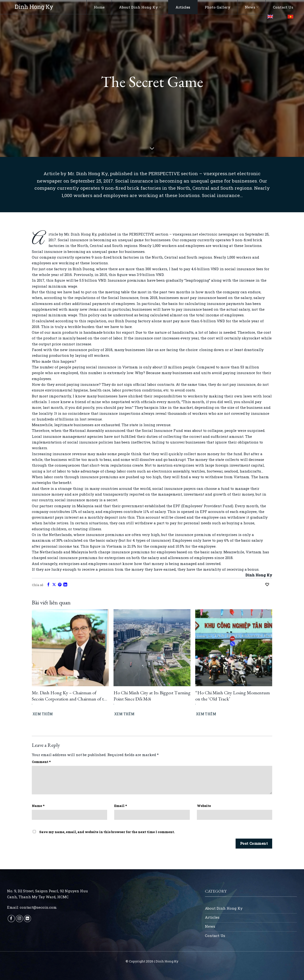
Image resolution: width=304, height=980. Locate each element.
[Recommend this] (268, 585)
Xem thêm (43, 714)
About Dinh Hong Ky (140, 7)
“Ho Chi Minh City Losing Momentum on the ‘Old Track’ (233, 696)
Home (99, 7)
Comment (41, 762)
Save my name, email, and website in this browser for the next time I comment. (107, 832)
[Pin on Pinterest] (60, 585)
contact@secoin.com (38, 907)
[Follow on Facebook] (11, 919)
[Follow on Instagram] (19, 919)
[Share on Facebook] (48, 585)
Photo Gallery (218, 7)
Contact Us (283, 7)
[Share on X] (54, 585)
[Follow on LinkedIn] (27, 919)
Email (121, 806)
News (252, 7)
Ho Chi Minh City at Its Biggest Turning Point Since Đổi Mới (152, 696)
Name (38, 806)
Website (204, 806)
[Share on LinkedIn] (65, 585)
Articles (183, 7)
